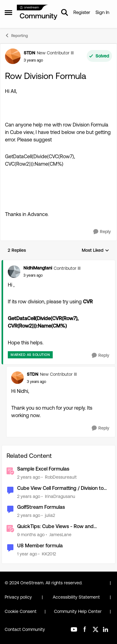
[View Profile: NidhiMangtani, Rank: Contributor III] (14, 272)
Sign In (102, 12)
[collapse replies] (58, 263)
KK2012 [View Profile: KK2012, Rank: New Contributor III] (49, 554)
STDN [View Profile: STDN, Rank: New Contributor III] (29, 53)
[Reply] (102, 232)
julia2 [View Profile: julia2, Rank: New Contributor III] (50, 515)
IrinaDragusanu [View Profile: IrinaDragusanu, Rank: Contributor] (60, 496)
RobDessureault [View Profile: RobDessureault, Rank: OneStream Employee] (61, 477)
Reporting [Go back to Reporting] (16, 35)
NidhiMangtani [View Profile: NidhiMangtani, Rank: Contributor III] (38, 268)
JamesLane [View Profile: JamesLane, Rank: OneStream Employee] (60, 535)
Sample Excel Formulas (43, 469)
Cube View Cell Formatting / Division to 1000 (60, 488)
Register (82, 12)
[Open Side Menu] (8, 12)
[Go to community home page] (37, 13)
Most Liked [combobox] (95, 251)
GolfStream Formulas (41, 507)
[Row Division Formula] (33, 275)
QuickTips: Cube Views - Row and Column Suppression (55, 527)
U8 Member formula (40, 546)
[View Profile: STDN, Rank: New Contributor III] (13, 56)
